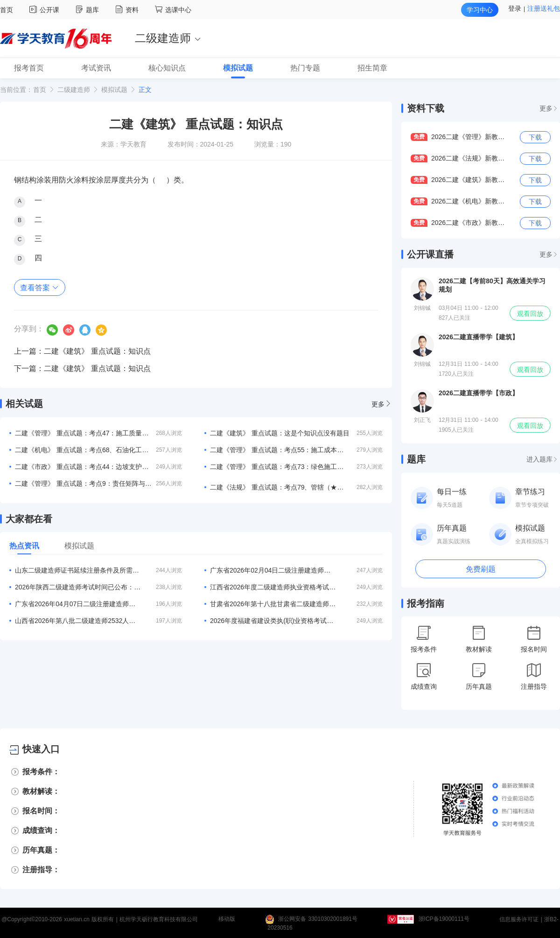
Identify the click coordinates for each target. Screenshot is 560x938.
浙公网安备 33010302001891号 (318, 919)
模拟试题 (114, 90)
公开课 (45, 10)
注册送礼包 (544, 8)
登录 (515, 8)
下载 (535, 137)
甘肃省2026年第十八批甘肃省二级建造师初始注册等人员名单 (273, 604)
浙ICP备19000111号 (444, 919)
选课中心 (173, 10)
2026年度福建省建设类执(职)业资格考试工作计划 (273, 621)
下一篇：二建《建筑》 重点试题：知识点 (82, 368)
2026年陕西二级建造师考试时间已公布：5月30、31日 (78, 587)
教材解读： (41, 791)
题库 (88, 10)
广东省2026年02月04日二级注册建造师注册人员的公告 (273, 570)
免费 (419, 137)
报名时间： (41, 811)
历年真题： (41, 850)
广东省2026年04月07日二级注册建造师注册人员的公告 (78, 604)
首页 (7, 10)
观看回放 (530, 314)
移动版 (227, 919)
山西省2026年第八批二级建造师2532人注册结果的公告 (78, 621)
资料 (128, 10)
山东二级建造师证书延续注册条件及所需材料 (78, 570)
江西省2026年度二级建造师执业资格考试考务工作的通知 (273, 587)
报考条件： (41, 772)
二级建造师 (74, 90)
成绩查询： (41, 830)
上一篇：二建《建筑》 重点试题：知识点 (82, 351)
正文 (145, 90)
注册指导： (41, 870)
